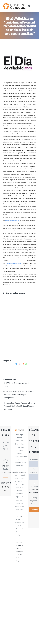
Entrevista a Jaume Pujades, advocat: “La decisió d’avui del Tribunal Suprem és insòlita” (20, 406)
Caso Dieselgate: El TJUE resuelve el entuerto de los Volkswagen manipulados (19, 394)
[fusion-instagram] (8, 487)
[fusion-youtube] (5, 491)
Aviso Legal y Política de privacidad (19, 545)
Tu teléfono (33, 473)
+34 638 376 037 (5, 464)
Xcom (19, 535)
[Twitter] (16, 364)
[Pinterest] (20, 364)
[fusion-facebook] (2, 487)
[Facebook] (13, 364)
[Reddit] (23, 364)
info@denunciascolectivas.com (5, 472)
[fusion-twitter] (5, 487)
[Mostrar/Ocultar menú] (34, 6)
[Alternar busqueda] (29, 6)
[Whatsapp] (26, 364)
